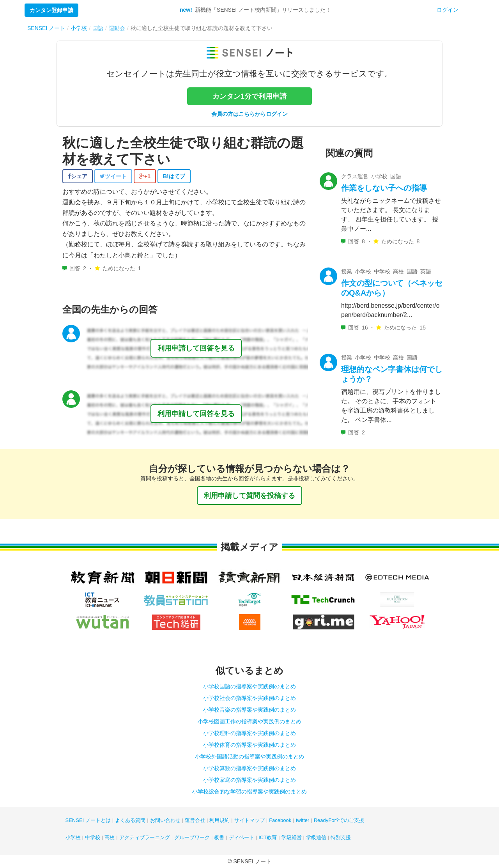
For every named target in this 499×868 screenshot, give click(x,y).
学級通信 (316, 837)
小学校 (73, 837)
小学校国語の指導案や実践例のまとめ (249, 686)
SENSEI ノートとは (88, 820)
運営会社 (195, 820)
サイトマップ (249, 820)
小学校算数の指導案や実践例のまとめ (249, 768)
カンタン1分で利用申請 (249, 96)
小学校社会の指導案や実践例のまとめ (249, 698)
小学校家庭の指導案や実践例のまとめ (249, 780)
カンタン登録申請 (51, 10)
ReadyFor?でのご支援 (339, 820)
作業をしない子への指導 (384, 188)
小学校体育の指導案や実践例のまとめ (249, 745)
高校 (110, 837)
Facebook (280, 820)
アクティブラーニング (145, 837)
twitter (303, 820)
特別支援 (341, 837)
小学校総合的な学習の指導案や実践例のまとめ (249, 792)
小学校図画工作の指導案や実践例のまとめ (249, 721)
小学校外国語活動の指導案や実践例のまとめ (249, 756)
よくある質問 (130, 820)
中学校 (93, 837)
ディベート (242, 837)
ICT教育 (268, 837)
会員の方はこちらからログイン (249, 114)
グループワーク (192, 837)
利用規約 (219, 820)
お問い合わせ (165, 820)
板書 (219, 837)
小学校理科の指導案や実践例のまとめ (249, 733)
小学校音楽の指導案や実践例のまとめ (249, 710)
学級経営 (292, 837)
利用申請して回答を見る (196, 348)
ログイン (448, 10)
